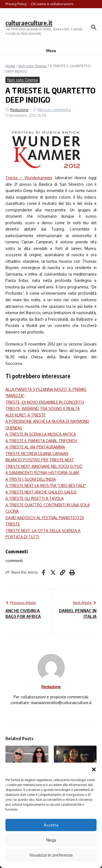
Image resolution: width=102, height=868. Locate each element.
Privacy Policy (16, 4)
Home (10, 66)
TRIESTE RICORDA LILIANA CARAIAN (37, 454)
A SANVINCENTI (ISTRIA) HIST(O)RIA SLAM (42, 473)
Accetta (51, 825)
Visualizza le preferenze (51, 855)
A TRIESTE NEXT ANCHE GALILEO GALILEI (41, 492)
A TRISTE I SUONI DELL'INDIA (31, 479)
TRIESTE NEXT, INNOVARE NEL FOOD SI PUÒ (44, 466)
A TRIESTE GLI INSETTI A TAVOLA (35, 498)
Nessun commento (54, 110)
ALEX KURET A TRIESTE (25, 415)
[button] (94, 769)
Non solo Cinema (33, 66)
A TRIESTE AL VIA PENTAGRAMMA (35, 447)
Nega (51, 840)
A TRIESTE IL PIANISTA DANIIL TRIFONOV (41, 441)
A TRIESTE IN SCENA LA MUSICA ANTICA (41, 434)
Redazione (19, 110)
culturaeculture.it (29, 23)
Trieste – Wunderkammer (29, 178)
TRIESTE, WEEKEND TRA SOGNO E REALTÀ (43, 408)
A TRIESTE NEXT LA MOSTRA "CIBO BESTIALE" (46, 485)
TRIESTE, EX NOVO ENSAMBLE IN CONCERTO (45, 402)
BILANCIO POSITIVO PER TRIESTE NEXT (40, 460)
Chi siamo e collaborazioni (52, 4)
